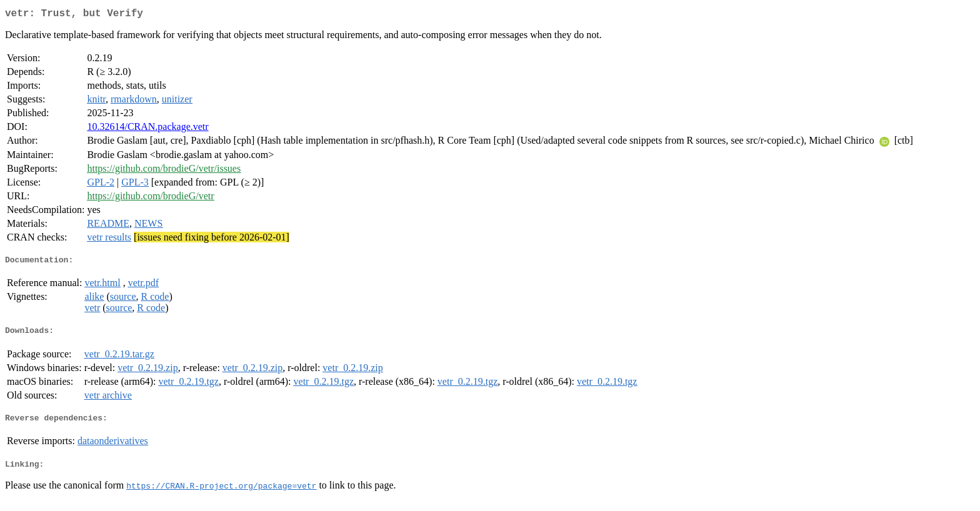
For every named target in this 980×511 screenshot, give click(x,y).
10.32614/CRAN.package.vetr (147, 129)
